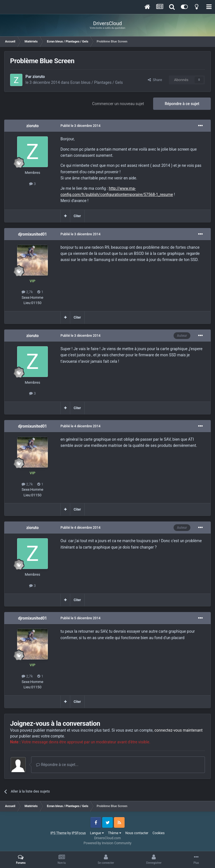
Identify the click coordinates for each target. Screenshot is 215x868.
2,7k (27, 292)
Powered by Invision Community (108, 843)
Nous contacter (137, 833)
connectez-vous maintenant (179, 730)
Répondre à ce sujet (182, 104)
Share (155, 80)
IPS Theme (59, 833)
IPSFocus (79, 833)
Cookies (159, 833)
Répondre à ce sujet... (57, 765)
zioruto (39, 77)
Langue (97, 833)
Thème (115, 833)
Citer (77, 216)
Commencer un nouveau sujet (118, 104)
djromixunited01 (33, 234)
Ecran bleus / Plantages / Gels (96, 82)
